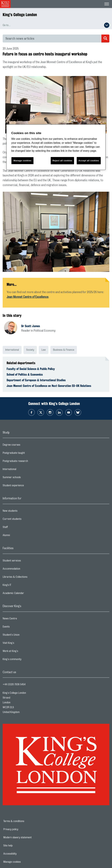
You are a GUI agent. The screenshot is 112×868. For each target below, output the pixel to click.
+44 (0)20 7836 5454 (14, 684)
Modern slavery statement (29, 837)
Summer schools (25, 478)
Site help (19, 846)
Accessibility (21, 854)
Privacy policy (22, 829)
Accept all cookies (89, 161)
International (12, 350)
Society (30, 350)
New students (23, 512)
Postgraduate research (28, 462)
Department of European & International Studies (36, 380)
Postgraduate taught (27, 454)
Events (19, 628)
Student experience (26, 486)
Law (44, 350)
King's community (25, 660)
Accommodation (25, 570)
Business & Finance (64, 350)
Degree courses (25, 446)
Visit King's (22, 644)
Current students (25, 520)
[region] (56, 147)
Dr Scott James (31, 326)
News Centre (23, 619)
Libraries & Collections (28, 578)
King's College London (20, 15)
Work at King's (24, 652)
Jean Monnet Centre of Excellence (28, 297)
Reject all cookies (62, 161)
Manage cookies (23, 862)
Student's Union (24, 636)
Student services (25, 561)
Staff (18, 528)
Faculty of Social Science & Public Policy (31, 369)
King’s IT (20, 586)
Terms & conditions (25, 821)
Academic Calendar (27, 594)
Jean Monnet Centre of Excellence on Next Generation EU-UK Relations (49, 386)
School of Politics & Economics (25, 374)
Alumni (19, 536)
